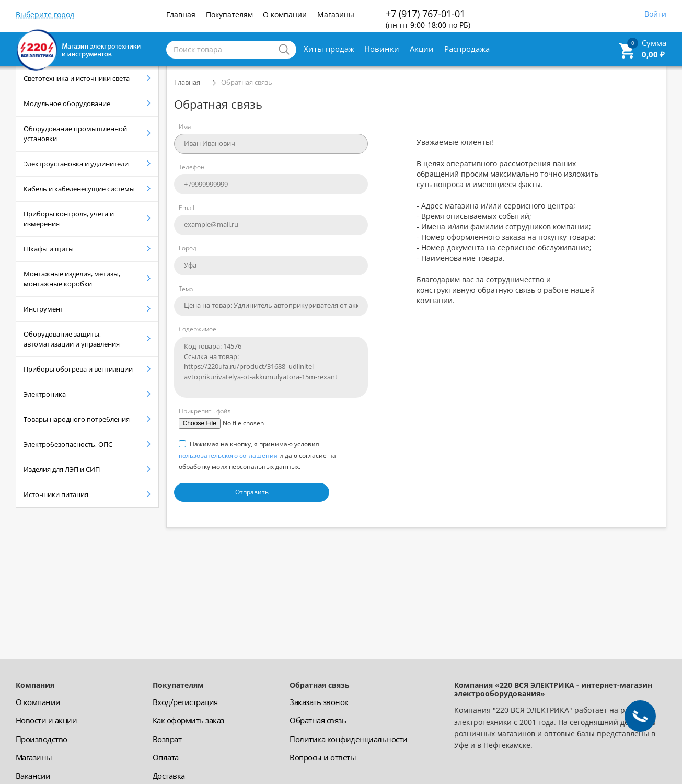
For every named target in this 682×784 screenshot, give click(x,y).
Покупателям (229, 14)
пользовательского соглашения (228, 456)
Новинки (382, 49)
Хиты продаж (329, 49)
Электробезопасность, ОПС (68, 444)
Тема (186, 289)
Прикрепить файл (205, 411)
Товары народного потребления (77, 419)
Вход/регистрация (185, 702)
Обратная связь (247, 82)
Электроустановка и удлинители (76, 164)
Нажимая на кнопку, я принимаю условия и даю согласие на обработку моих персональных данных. (257, 455)
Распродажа (467, 49)
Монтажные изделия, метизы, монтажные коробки (72, 279)
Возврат (167, 739)
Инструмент (43, 309)
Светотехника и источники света (77, 78)
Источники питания (56, 494)
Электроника (45, 394)
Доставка (169, 776)
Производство (42, 739)
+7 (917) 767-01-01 (428, 19)
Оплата (166, 757)
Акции (422, 49)
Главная (181, 14)
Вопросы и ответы (323, 757)
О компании (285, 14)
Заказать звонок (319, 702)
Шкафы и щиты (49, 249)
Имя (185, 127)
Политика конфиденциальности (349, 739)
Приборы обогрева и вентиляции (78, 369)
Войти (655, 15)
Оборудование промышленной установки (75, 134)
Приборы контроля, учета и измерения (69, 219)
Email (187, 208)
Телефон (192, 167)
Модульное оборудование (67, 103)
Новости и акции (47, 720)
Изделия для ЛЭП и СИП (62, 469)
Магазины (336, 14)
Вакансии (33, 776)
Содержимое (198, 329)
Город (188, 248)
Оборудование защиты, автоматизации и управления (72, 339)
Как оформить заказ (188, 720)
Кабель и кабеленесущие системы (79, 189)
